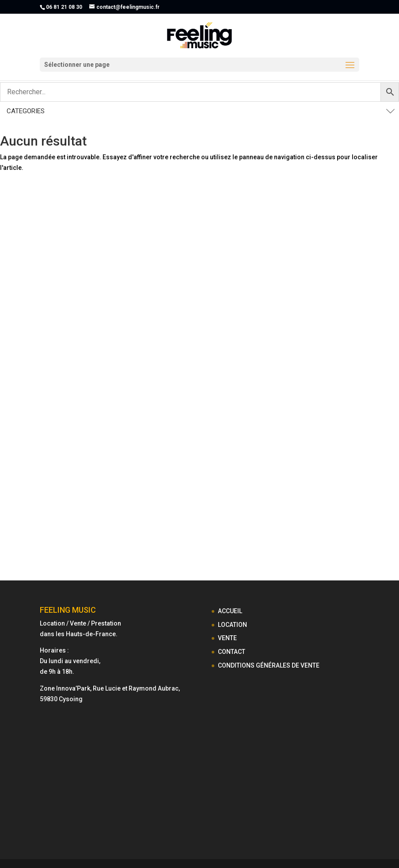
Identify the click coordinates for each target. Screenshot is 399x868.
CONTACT (232, 652)
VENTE (227, 638)
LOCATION (232, 625)
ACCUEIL (230, 611)
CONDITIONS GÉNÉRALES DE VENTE (269, 665)
